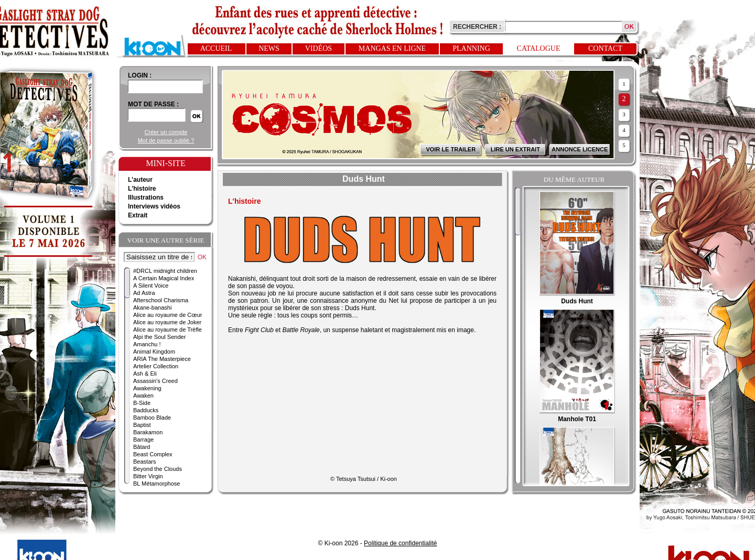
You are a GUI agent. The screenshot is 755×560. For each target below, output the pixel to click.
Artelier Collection (156, 366)
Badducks (146, 410)
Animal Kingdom (154, 352)
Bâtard (142, 447)
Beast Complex (153, 454)
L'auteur (140, 180)
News (269, 48)
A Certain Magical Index (164, 278)
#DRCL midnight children (165, 271)
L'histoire (142, 189)
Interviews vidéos (154, 206)
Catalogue (539, 48)
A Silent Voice (151, 286)
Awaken (143, 396)
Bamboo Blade (152, 418)
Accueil (216, 48)
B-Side (142, 403)
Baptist (142, 425)
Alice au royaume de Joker (167, 322)
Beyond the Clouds (158, 469)
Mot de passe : (153, 104)
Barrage (143, 440)
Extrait (138, 215)
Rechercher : (477, 27)
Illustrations (146, 197)
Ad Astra (144, 293)
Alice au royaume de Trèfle (168, 330)
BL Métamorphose (157, 484)
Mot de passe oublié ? (166, 140)
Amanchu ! (147, 344)
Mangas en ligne (392, 48)
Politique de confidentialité (400, 543)
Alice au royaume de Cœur (168, 315)
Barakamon (148, 432)
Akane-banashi (152, 308)
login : (140, 75)
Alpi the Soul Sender (159, 337)
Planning (471, 48)
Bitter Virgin (148, 476)
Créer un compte (166, 132)
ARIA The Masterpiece (162, 359)
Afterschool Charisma (161, 300)
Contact (605, 48)
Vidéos (319, 48)
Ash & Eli (145, 374)
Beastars (144, 462)
